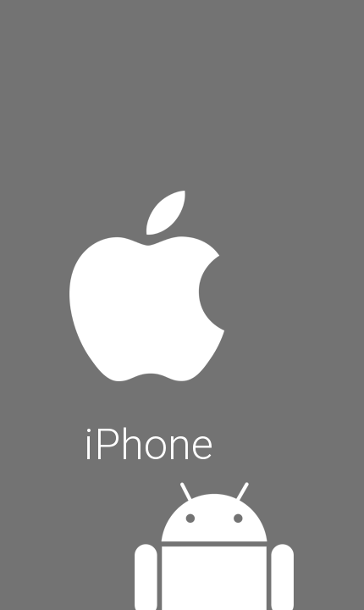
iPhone (148, 324)
